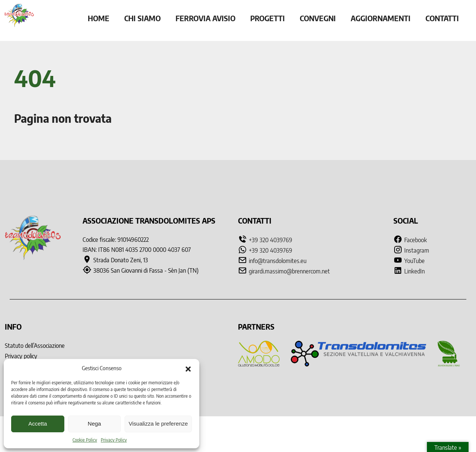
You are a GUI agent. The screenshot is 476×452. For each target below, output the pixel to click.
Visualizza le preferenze (158, 424)
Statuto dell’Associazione (35, 346)
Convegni (318, 18)
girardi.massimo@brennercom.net (289, 271)
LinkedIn (409, 271)
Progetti (268, 18)
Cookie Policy (85, 440)
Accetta (38, 424)
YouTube (409, 261)
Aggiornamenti (381, 18)
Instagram (411, 250)
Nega (94, 424)
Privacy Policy (114, 440)
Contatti (442, 18)
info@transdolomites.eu (278, 261)
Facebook (410, 240)
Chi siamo (142, 18)
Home (99, 18)
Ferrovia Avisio (205, 18)
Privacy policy (21, 356)
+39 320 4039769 (271, 240)
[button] (188, 368)
